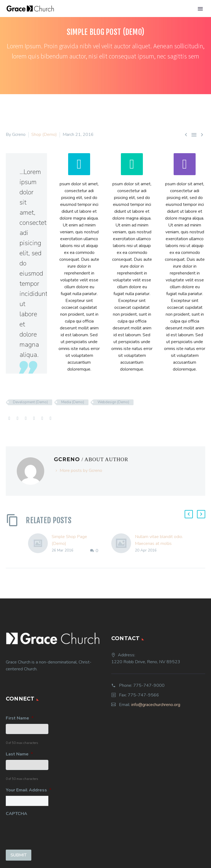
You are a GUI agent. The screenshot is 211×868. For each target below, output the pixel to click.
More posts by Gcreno (81, 471)
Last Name (19, 754)
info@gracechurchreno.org (156, 705)
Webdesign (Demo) (113, 402)
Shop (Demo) (44, 135)
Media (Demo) (73, 402)
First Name (20, 718)
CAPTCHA (16, 814)
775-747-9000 (149, 685)
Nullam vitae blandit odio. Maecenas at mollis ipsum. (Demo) (159, 544)
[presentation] (48, 830)
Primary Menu (200, 9)
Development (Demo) (30, 402)
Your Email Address (29, 790)
